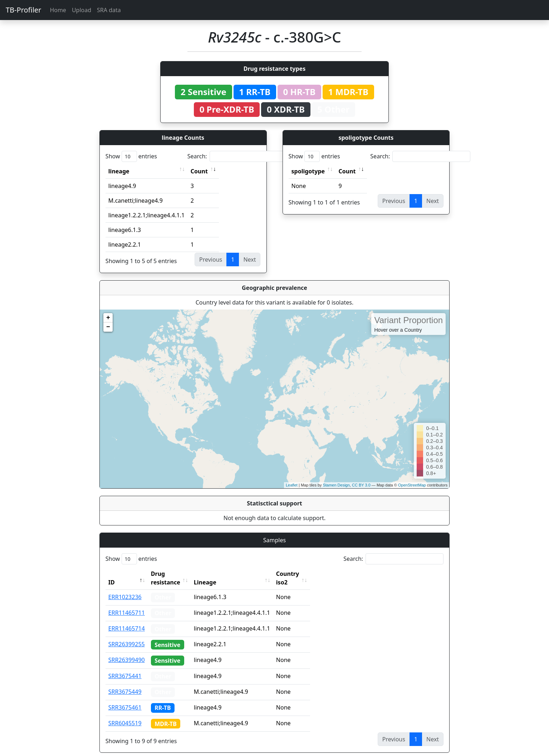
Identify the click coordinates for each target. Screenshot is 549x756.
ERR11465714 (127, 620)
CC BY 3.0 (361, 485)
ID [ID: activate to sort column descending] (112, 574)
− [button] (108, 327)
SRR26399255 (127, 636)
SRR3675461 (125, 699)
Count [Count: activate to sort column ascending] (199, 171)
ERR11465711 (127, 604)
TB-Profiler (23, 10)
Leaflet (292, 485)
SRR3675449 (125, 683)
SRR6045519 (125, 715)
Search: (237, 156)
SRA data (109, 10)
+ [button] (108, 318)
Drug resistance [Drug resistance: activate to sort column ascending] (173, 574)
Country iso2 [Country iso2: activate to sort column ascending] (310, 574)
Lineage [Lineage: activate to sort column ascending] (221, 574)
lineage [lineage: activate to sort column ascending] (119, 171)
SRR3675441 (125, 667)
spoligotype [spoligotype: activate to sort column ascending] (308, 171)
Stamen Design (336, 485)
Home (58, 10)
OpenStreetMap (412, 485)
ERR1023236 (125, 588)
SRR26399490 (127, 651)
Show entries (131, 156)
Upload (82, 10)
